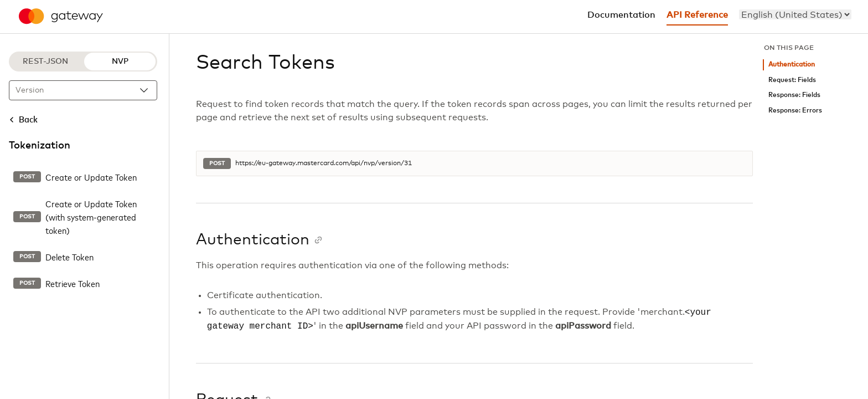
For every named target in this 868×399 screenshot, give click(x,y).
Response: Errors (795, 111)
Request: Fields (792, 80)
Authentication (792, 65)
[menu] (795, 14)
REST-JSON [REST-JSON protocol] (45, 62)
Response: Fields (794, 95)
